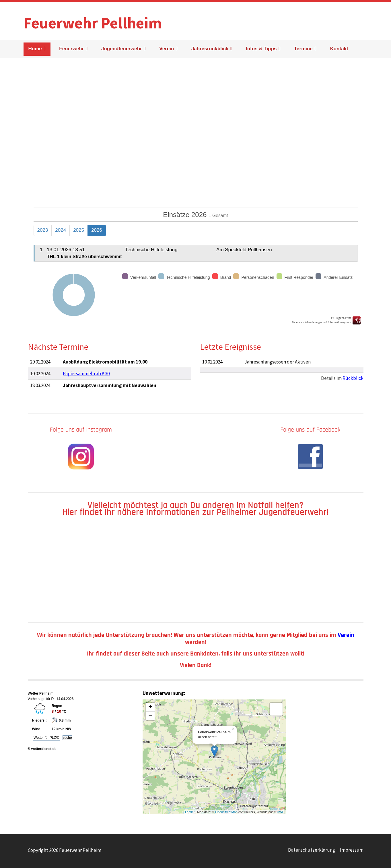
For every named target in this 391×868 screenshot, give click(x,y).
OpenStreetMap (226, 812)
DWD (281, 812)
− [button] (150, 716)
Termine (303, 49)
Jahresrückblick (210, 49)
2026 (97, 230)
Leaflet (190, 812)
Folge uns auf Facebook (310, 430)
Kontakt (339, 49)
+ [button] (150, 707)
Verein (167, 49)
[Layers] (276, 709)
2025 (79, 230)
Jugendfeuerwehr (122, 49)
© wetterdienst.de (42, 749)
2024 (61, 230)
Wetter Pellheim (41, 693)
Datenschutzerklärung (312, 850)
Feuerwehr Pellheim (93, 20)
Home (35, 49)
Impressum (352, 850)
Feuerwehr (71, 49)
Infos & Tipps (261, 49)
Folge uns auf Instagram (81, 430)
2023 (43, 230)
